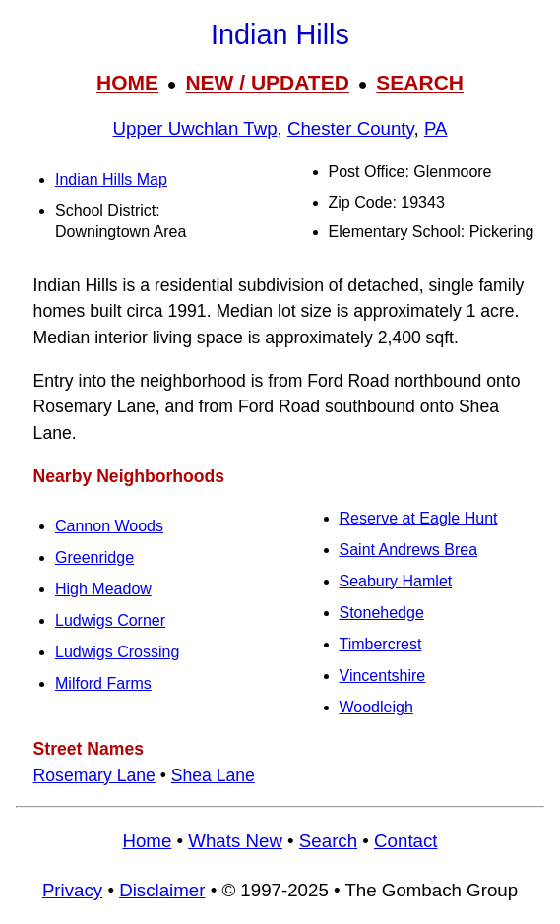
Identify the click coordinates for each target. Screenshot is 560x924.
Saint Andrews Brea (409, 550)
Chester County (351, 128)
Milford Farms (103, 683)
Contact (405, 841)
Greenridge (94, 557)
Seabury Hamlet (396, 581)
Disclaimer (162, 890)
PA (436, 128)
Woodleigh (376, 707)
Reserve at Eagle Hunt (419, 518)
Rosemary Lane (94, 775)
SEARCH (420, 82)
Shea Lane (213, 775)
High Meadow (103, 589)
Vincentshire (383, 676)
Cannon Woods (109, 526)
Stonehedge (382, 613)
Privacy (72, 890)
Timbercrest (381, 644)
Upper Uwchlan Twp (195, 128)
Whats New (235, 841)
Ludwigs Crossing (117, 652)
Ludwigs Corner (110, 620)
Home (147, 841)
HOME (127, 82)
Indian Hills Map (111, 180)
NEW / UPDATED (267, 82)
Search (328, 841)
